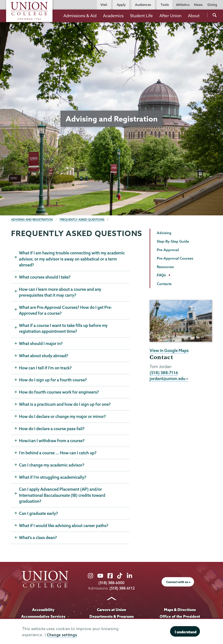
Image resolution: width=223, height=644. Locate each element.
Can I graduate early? (39, 514)
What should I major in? (41, 344)
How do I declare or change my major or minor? (63, 417)
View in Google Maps (169, 350)
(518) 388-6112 (122, 589)
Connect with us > (178, 583)
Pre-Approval (168, 250)
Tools (165, 5)
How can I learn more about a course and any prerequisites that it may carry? (61, 292)
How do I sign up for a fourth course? (53, 380)
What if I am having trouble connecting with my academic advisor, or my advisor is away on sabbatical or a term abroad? (71, 259)
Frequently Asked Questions (83, 220)
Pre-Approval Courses (175, 258)
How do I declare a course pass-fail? (52, 429)
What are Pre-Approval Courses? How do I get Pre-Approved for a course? (66, 311)
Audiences (143, 5)
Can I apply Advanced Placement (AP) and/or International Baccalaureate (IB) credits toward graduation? (63, 496)
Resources (165, 267)
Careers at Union (111, 611)
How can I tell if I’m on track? (46, 368)
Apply (121, 5)
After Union (170, 16)
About (194, 16)
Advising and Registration (32, 220)
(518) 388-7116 (164, 373)
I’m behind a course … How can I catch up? (58, 454)
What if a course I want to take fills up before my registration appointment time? (64, 329)
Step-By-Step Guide (173, 241)
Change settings (62, 635)
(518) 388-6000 (111, 584)
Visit (104, 5)
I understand (186, 632)
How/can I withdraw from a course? (52, 441)
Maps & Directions (180, 611)
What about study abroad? (44, 356)
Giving (212, 5)
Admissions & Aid (80, 16)
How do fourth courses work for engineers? (59, 393)
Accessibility (43, 611)
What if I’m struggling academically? (53, 478)
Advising (164, 233)
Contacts (164, 284)
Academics (113, 16)
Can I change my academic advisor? (52, 466)
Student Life (141, 16)
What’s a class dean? (38, 539)
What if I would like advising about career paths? (64, 527)
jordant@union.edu (169, 379)
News (198, 5)
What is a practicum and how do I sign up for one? (65, 405)
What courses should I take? (45, 277)
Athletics (183, 5)
